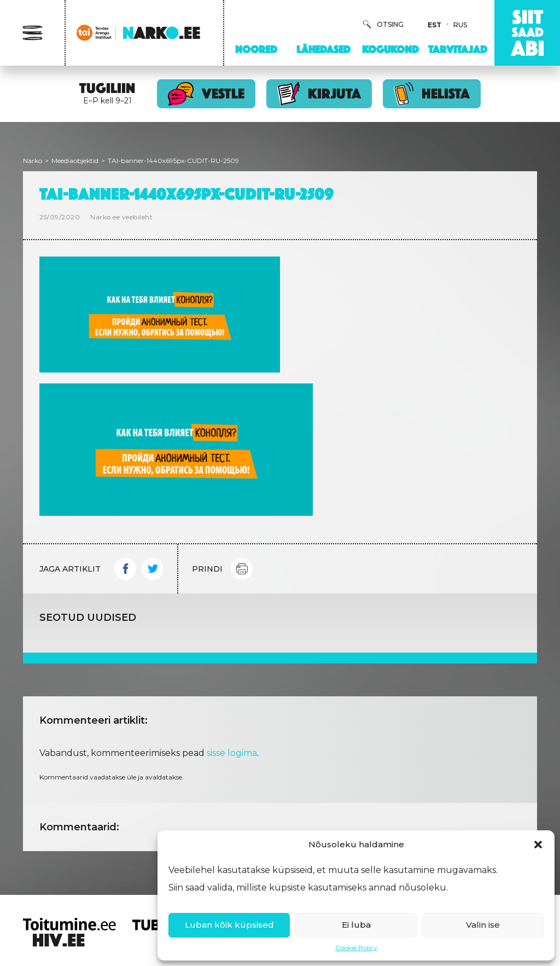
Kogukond (390, 49)
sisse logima (232, 753)
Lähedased (323, 49)
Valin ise (483, 925)
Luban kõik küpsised (229, 925)
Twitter (153, 569)
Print (242, 569)
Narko (33, 161)
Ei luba (356, 925)
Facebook (125, 569)
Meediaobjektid (75, 161)
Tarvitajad (458, 49)
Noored (256, 49)
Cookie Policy (356, 948)
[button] (538, 845)
